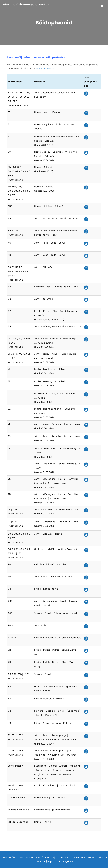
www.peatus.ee (45, 69)
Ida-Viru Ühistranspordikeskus (26, 5)
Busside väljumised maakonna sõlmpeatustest (36, 57)
